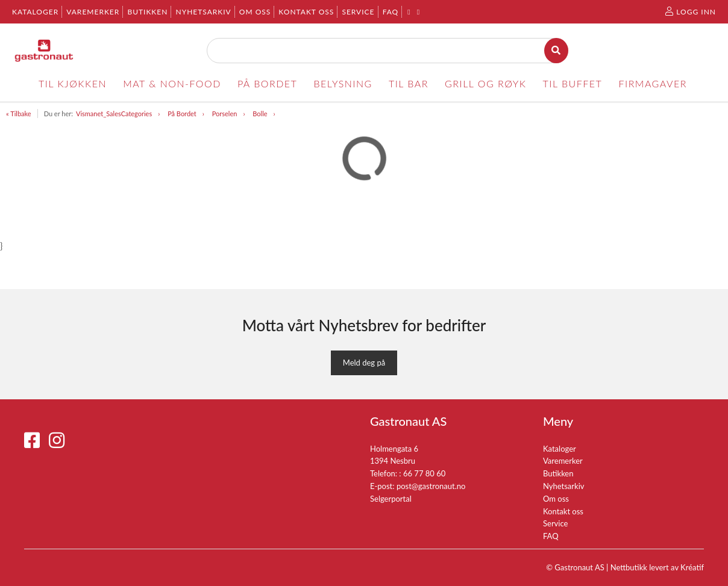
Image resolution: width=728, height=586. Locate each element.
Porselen (225, 114)
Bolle (260, 114)
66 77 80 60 (424, 473)
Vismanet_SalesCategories (114, 114)
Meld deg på (364, 363)
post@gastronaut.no (431, 486)
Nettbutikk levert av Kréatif (657, 567)
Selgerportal (391, 499)
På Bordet (182, 114)
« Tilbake (19, 114)
